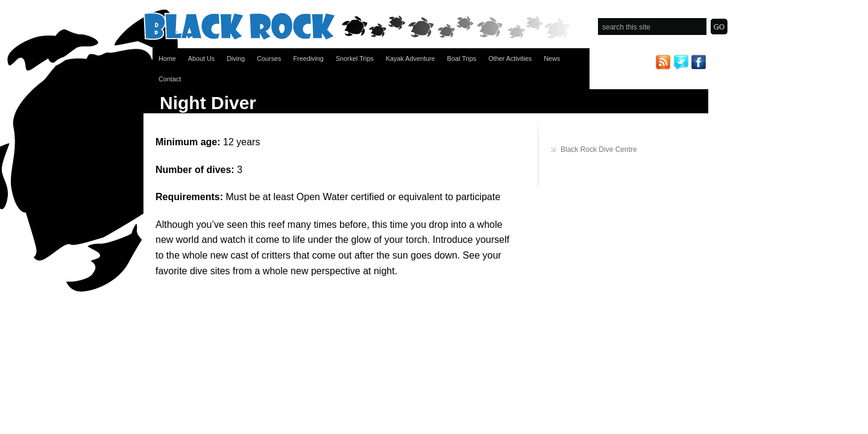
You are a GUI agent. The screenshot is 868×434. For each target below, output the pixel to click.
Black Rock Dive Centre (599, 149)
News (552, 58)
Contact (170, 79)
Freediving (308, 58)
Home (167, 58)
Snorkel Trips (355, 58)
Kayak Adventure (410, 58)
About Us (201, 58)
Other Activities (510, 58)
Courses (269, 58)
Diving (236, 58)
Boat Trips (462, 58)
